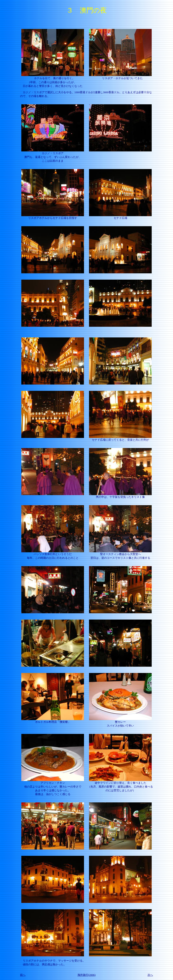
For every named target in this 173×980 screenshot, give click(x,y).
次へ (150, 975)
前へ (23, 975)
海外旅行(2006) (87, 975)
